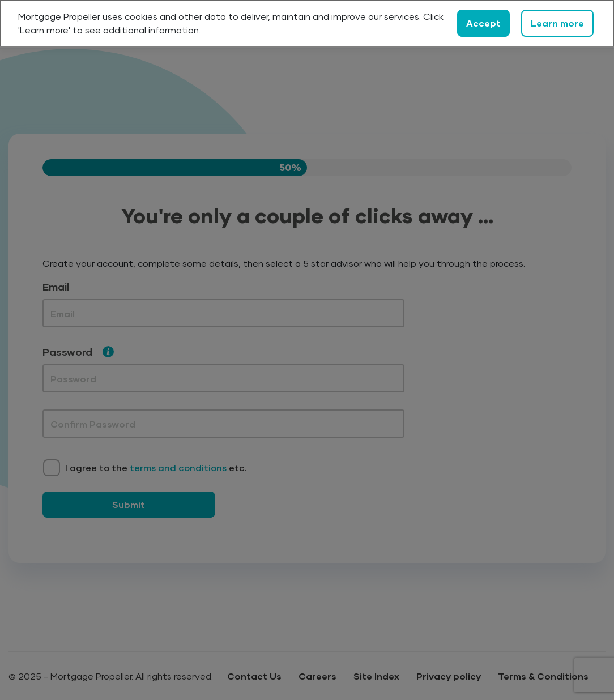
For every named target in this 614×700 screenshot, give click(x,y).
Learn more (557, 23)
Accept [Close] (483, 23)
